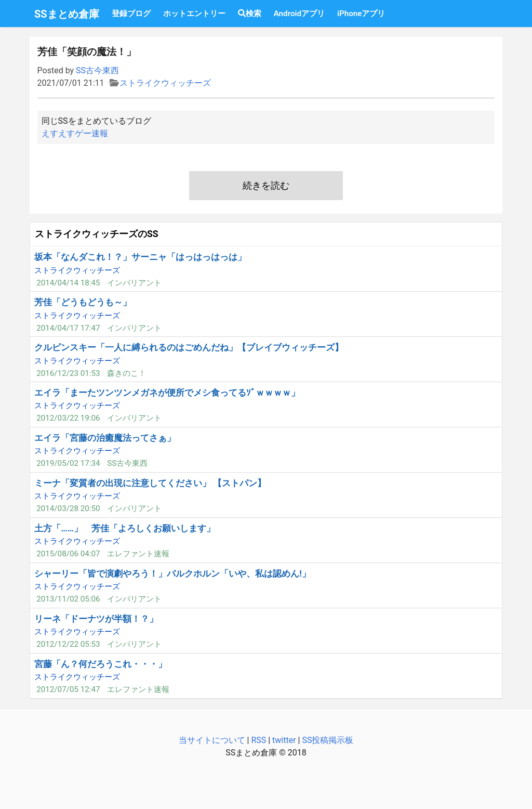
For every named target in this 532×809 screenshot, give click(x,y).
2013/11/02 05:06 (68, 599)
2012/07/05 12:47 (68, 689)
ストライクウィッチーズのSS (97, 234)
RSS (258, 740)
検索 (250, 14)
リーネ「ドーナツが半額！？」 (96, 619)
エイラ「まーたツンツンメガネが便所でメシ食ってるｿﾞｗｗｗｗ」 (167, 393)
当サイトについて (212, 740)
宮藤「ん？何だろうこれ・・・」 (101, 664)
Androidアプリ (299, 14)
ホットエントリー (194, 14)
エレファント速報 (138, 554)
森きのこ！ (127, 373)
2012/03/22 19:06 (68, 418)
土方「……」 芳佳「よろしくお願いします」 (125, 528)
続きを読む (266, 186)
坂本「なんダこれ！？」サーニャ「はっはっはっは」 (140, 257)
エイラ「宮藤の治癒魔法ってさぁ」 (105, 438)
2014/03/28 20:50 (68, 508)
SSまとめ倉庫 (67, 14)
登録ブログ (131, 14)
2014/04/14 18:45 (68, 283)
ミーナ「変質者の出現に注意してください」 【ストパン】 (150, 483)
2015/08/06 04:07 (68, 554)
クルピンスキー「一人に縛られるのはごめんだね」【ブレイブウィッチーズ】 (189, 347)
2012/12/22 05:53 (68, 644)
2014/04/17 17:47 (68, 328)
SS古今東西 (97, 70)
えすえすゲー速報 (75, 133)
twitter (284, 740)
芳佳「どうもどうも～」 (83, 302)
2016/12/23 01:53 (68, 373)
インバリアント (134, 283)
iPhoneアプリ (361, 14)
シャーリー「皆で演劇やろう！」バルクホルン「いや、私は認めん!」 (172, 573)
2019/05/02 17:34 (68, 463)
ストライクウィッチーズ (165, 83)
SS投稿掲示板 (328, 740)
